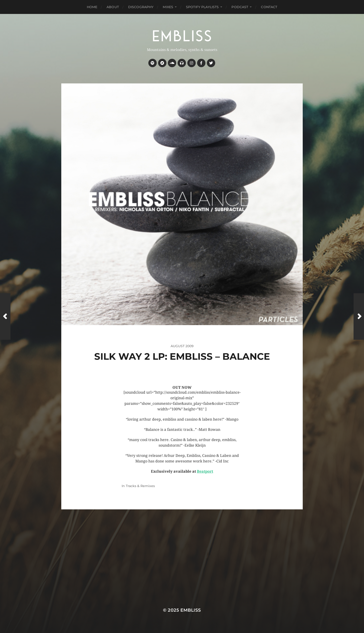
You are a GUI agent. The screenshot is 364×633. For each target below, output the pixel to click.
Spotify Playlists (202, 7)
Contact (269, 7)
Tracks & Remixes (140, 486)
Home (92, 7)
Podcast (240, 7)
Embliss (191, 610)
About (113, 7)
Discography (141, 7)
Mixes (168, 7)
